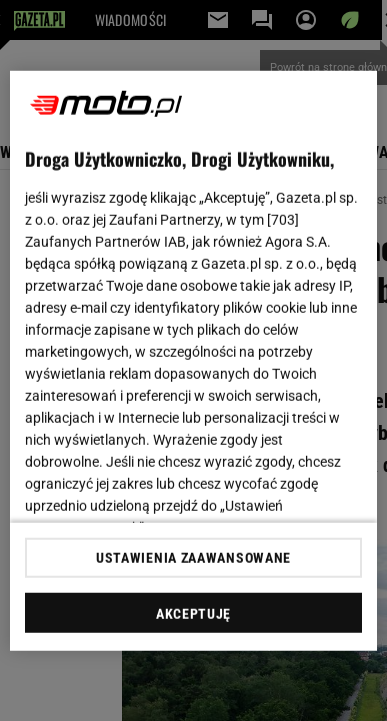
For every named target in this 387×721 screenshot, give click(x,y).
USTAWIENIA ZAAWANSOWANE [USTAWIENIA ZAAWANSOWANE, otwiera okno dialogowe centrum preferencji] (193, 558)
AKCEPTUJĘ (193, 614)
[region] (194, 360)
